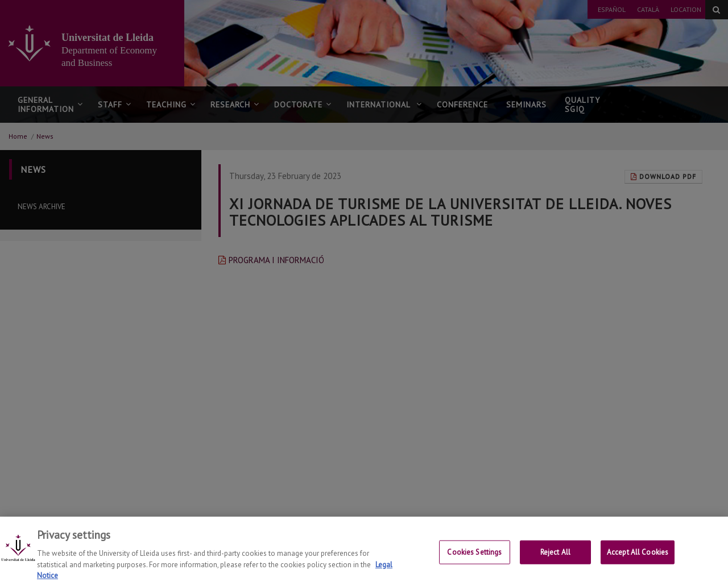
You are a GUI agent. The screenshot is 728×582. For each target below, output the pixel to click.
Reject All (555, 566)
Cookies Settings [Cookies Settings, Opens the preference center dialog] (474, 566)
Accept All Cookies (638, 566)
